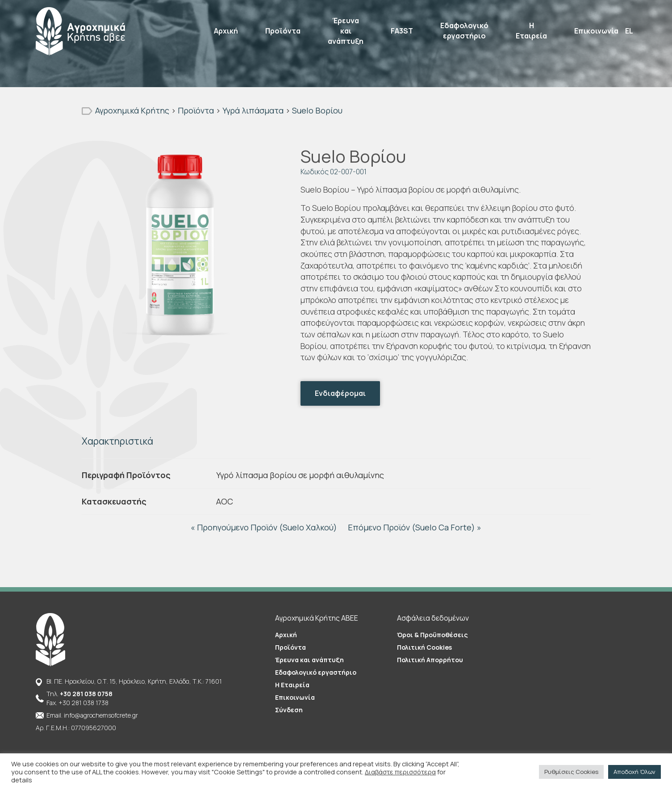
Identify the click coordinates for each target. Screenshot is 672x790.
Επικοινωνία (596, 31)
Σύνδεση (289, 710)
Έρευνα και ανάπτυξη (346, 31)
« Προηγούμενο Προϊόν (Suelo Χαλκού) (265, 527)
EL (629, 31)
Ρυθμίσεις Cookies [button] (571, 772)
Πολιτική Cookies (424, 647)
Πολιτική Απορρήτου (430, 660)
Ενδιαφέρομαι (340, 393)
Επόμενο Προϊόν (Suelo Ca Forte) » (415, 527)
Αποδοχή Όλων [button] (634, 772)
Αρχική (226, 31)
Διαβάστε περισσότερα (400, 772)
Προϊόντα (283, 31)
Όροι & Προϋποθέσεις (432, 635)
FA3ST (402, 31)
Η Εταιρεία (531, 31)
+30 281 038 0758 (86, 694)
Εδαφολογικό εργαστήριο (464, 31)
